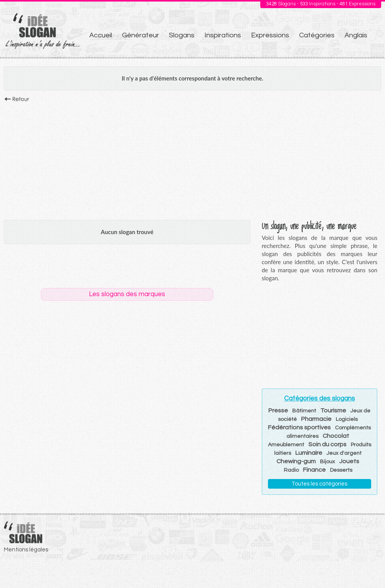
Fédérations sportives (299, 427)
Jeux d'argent (344, 453)
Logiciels (347, 419)
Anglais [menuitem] (356, 35)
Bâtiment (304, 411)
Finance (314, 470)
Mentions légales (26, 550)
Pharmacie (316, 419)
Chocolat (336, 436)
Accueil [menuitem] (101, 35)
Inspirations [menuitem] (223, 35)
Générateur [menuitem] (141, 35)
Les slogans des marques (127, 294)
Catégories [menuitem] (317, 35)
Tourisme (333, 410)
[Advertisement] (192, 159)
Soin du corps (327, 444)
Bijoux (327, 462)
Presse (278, 410)
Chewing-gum (296, 461)
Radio (291, 470)
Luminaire (309, 453)
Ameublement (286, 445)
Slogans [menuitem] (182, 35)
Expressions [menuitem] (270, 35)
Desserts (341, 470)
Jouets (349, 461)
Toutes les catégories (319, 484)
